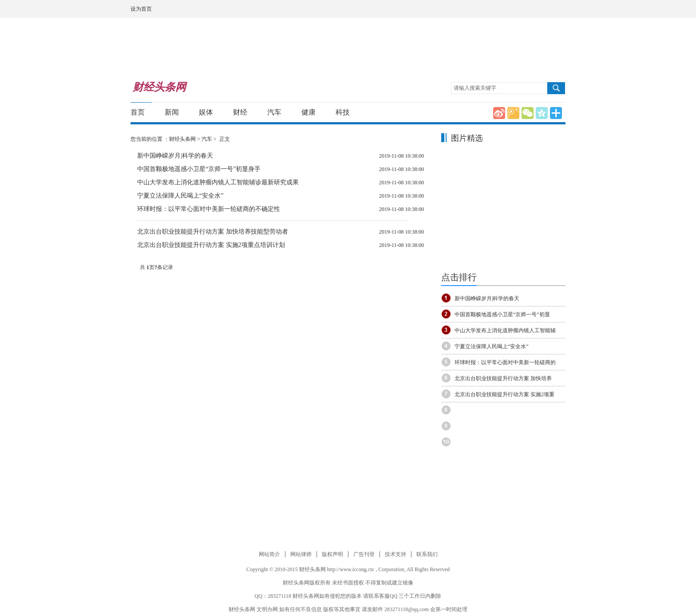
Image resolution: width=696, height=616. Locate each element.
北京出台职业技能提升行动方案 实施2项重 (504, 394)
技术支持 (395, 554)
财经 (240, 112)
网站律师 (301, 554)
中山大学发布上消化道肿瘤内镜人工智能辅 (505, 330)
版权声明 (332, 554)
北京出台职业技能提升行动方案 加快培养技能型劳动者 (213, 232)
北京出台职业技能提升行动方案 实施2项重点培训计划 (211, 245)
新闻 (172, 112)
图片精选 (467, 138)
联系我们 (427, 554)
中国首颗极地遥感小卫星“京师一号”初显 (502, 314)
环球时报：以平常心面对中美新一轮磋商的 (505, 362)
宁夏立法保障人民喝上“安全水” (180, 196)
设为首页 (141, 9)
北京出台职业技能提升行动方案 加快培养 (503, 378)
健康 (308, 112)
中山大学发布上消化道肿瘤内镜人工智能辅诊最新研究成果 (218, 182)
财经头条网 (182, 139)
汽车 (274, 112)
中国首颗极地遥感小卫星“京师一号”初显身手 (199, 169)
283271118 (279, 596)
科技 (343, 112)
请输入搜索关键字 (475, 88)
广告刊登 (364, 554)
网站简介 (269, 554)
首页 (138, 112)
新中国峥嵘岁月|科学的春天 (175, 156)
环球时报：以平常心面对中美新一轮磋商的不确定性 (209, 209)
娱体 (206, 112)
